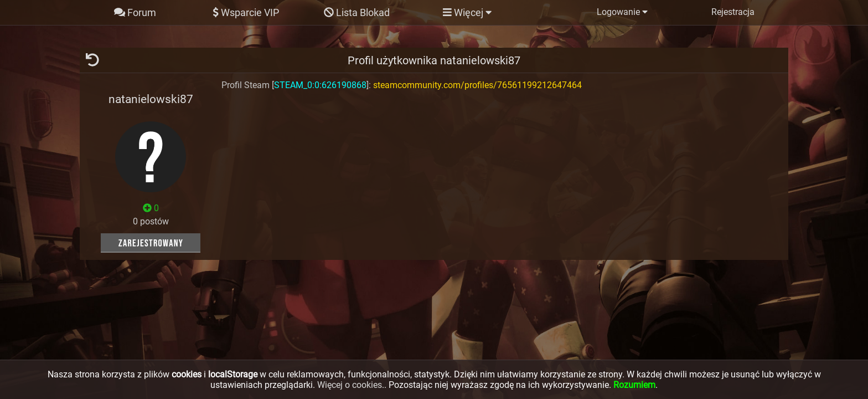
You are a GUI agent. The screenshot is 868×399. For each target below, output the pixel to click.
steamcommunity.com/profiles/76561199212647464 (477, 85)
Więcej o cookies (350, 385)
